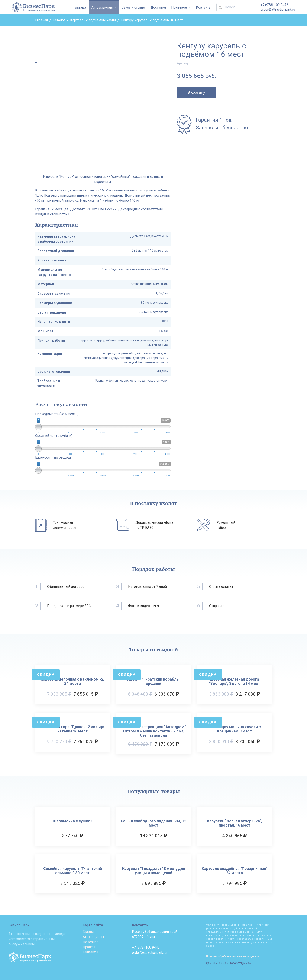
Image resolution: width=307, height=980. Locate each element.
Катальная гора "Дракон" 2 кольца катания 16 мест (72, 729)
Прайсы (89, 947)
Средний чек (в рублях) (54, 436)
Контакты (204, 7)
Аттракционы (103, 7)
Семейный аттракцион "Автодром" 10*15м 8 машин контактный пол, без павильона (153, 731)
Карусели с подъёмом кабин (93, 20)
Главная (80, 7)
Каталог (59, 20)
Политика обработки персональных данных (233, 956)
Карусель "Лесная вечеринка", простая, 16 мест (235, 823)
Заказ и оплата (133, 7)
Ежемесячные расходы (54, 457)
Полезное (180, 7)
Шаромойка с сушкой (73, 821)
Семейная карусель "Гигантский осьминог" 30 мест (73, 871)
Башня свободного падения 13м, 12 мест (154, 823)
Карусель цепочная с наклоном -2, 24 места (72, 681)
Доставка (158, 7)
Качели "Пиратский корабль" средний (154, 681)
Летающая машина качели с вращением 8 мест (235, 729)
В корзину (196, 92)
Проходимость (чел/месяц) (57, 414)
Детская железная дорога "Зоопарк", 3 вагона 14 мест (235, 681)
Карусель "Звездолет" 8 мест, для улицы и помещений (154, 871)
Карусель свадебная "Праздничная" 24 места (235, 871)
